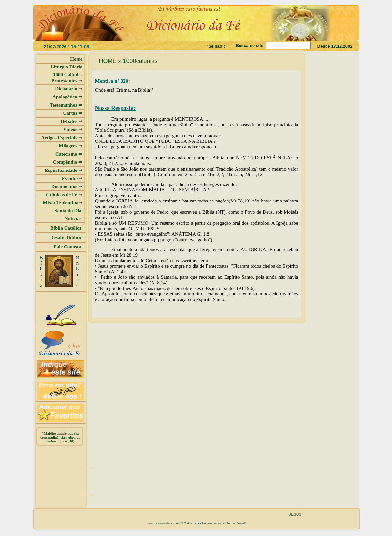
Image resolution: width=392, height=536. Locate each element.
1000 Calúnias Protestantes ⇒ (67, 78)
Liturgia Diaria (67, 67)
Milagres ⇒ (71, 146)
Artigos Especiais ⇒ (62, 138)
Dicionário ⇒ (69, 89)
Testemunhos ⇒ (66, 105)
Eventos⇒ (72, 178)
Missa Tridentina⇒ (63, 203)
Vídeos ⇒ (73, 129)
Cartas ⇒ (73, 113)
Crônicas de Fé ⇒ (64, 195)
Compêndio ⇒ (68, 162)
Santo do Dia (68, 211)
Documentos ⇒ (67, 186)
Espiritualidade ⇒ (64, 170)
